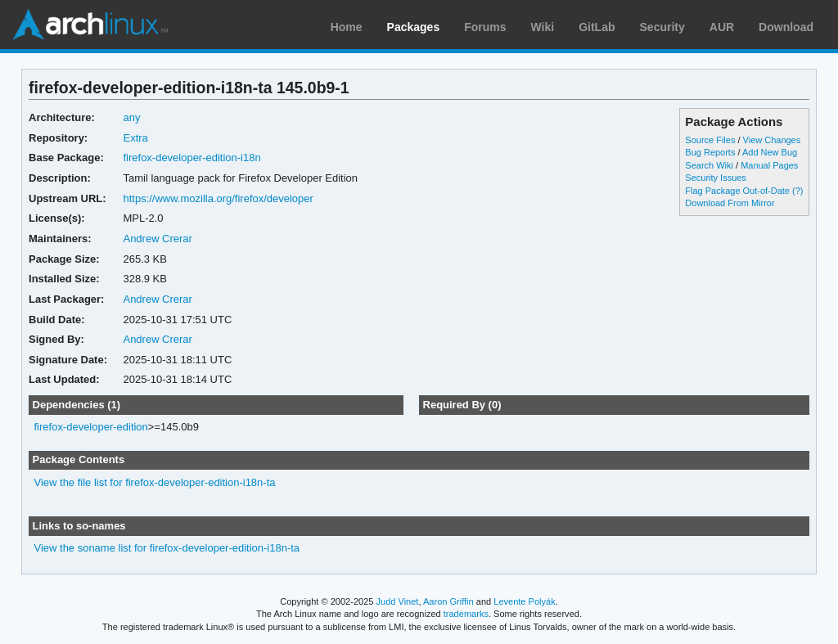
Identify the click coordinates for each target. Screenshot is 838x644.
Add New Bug (770, 152)
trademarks (466, 614)
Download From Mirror (730, 203)
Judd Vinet (398, 601)
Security (662, 27)
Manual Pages (769, 165)
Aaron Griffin (448, 601)
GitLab (597, 27)
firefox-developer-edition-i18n (191, 158)
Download (786, 27)
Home (347, 27)
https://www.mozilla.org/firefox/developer (218, 198)
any (131, 117)
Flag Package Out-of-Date (737, 191)
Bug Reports (710, 152)
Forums (485, 27)
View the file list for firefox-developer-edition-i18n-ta (155, 482)
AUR (722, 27)
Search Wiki (709, 165)
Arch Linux (90, 25)
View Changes (772, 140)
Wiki (543, 27)
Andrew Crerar (157, 239)
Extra (135, 138)
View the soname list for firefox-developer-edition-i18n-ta (167, 548)
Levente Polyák (524, 601)
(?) (797, 191)
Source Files (710, 140)
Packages (414, 27)
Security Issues (715, 178)
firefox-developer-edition (91, 427)
